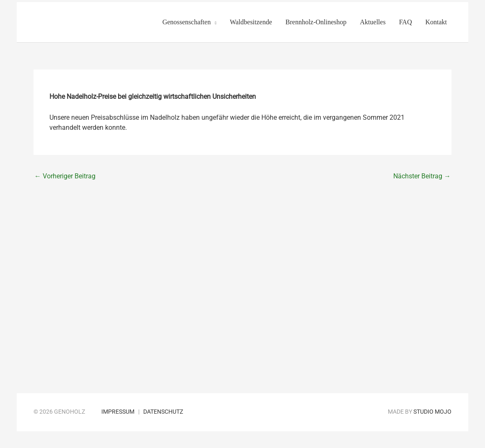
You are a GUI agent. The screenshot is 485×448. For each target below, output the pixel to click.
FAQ (406, 22)
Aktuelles (373, 22)
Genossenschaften (187, 22)
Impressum (118, 412)
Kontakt (436, 22)
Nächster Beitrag (422, 176)
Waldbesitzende (251, 22)
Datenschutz (163, 412)
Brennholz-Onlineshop (316, 22)
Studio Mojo (432, 412)
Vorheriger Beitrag (65, 176)
